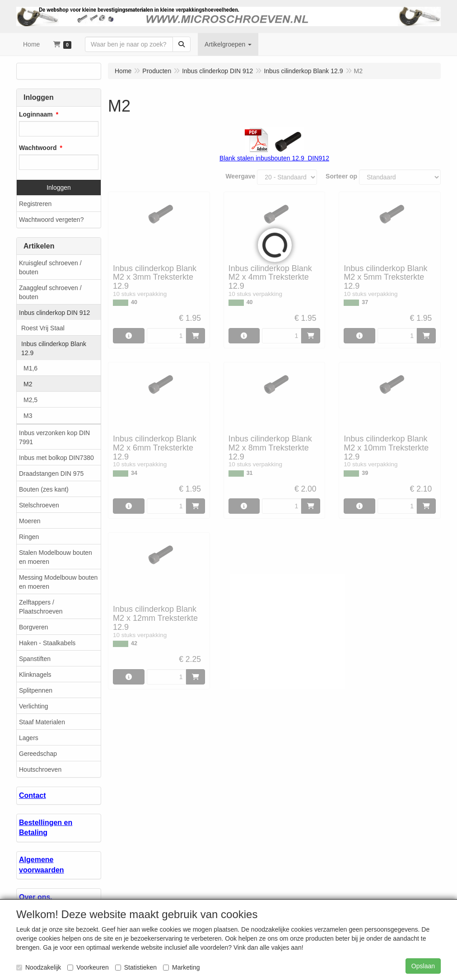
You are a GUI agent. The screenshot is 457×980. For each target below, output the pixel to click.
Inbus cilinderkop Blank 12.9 (54, 348)
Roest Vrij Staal (43, 328)
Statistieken (136, 967)
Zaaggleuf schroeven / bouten (50, 292)
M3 (28, 416)
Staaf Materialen (42, 722)
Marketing (181, 967)
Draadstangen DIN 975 (51, 474)
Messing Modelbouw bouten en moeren (58, 582)
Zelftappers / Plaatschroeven (41, 607)
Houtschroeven (40, 769)
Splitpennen (36, 690)
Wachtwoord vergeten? (51, 220)
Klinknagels (35, 675)
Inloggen (59, 188)
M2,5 (30, 400)
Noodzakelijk (39, 967)
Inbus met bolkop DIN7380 (56, 458)
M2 (28, 384)
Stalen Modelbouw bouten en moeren (56, 557)
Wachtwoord (38, 148)
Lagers (29, 738)
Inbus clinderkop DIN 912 (54, 313)
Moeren (30, 521)
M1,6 (30, 368)
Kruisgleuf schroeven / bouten (50, 267)
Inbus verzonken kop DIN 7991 (54, 437)
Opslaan (423, 966)
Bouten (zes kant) (44, 489)
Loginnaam (36, 114)
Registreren (35, 204)
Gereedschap (38, 754)
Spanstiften (35, 659)
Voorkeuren (88, 967)
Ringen (29, 537)
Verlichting (34, 706)
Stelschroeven (39, 505)
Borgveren (34, 627)
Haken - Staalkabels (47, 643)
